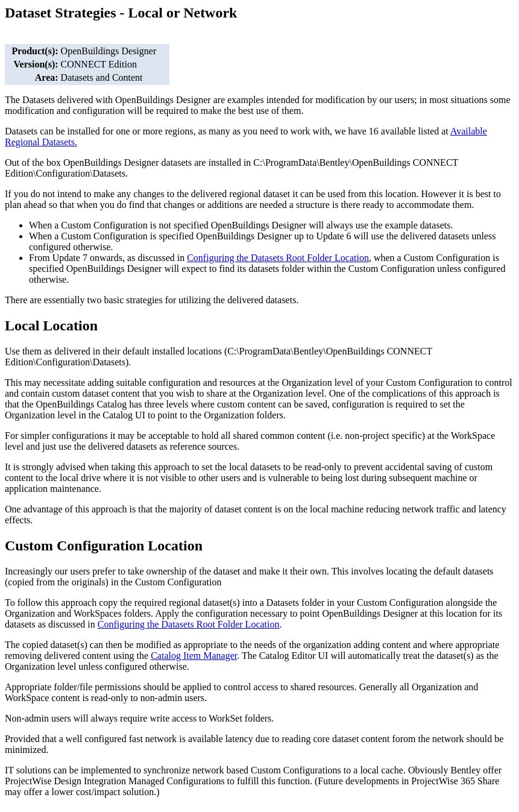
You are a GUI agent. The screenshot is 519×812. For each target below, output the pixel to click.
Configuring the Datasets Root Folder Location (189, 624)
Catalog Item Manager (194, 656)
